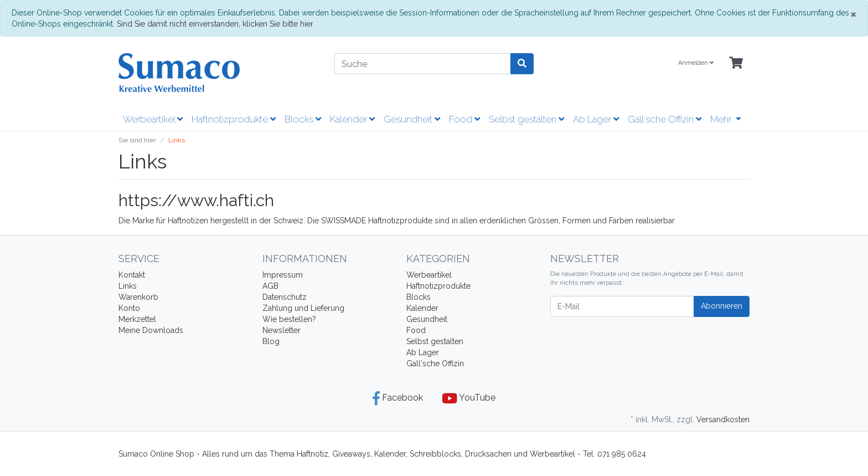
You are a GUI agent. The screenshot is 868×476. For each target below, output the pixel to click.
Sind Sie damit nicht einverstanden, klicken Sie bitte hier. (216, 24)
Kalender (352, 119)
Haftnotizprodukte (234, 119)
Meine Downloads (151, 330)
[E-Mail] (622, 306)
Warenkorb (138, 297)
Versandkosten (723, 419)
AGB (270, 286)
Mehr (722, 119)
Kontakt (132, 275)
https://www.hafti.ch (196, 200)
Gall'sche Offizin (665, 119)
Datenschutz (285, 297)
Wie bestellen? (289, 319)
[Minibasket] (736, 63)
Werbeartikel (153, 119)
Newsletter (281, 330)
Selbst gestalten (526, 119)
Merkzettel (137, 319)
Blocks (303, 119)
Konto (129, 308)
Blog (271, 341)
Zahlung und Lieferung (303, 308)
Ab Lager (596, 119)
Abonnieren (722, 306)
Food (464, 119)
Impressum (283, 275)
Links (128, 286)
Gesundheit (412, 119)
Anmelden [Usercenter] (696, 63)
